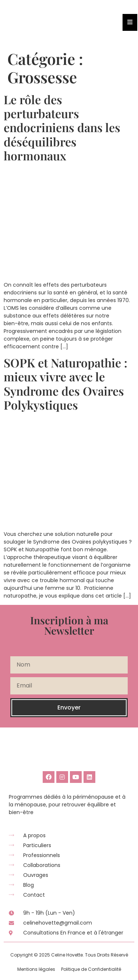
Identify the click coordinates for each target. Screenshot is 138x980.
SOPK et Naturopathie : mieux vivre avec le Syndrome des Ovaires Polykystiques (66, 384)
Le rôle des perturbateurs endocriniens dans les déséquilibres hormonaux (62, 128)
